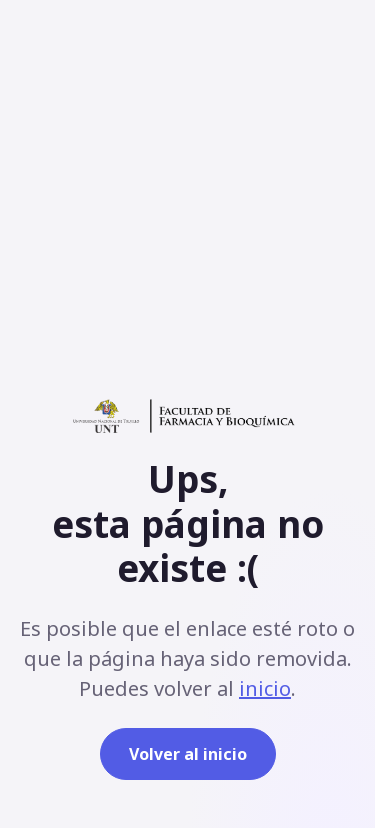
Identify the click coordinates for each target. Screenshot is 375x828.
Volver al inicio (188, 754)
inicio (265, 688)
